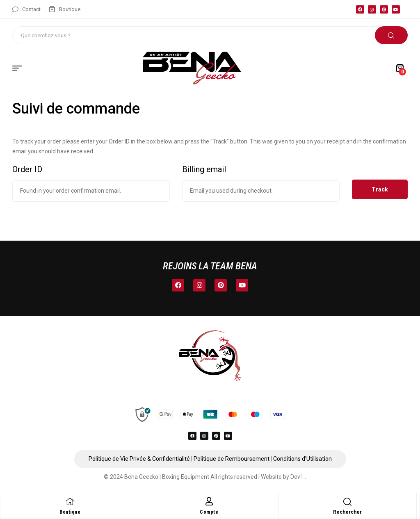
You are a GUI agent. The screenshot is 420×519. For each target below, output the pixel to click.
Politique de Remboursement (232, 459)
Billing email (204, 169)
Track (380, 189)
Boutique (70, 512)
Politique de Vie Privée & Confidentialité (139, 459)
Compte (209, 512)
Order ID (27, 169)
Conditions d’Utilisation (302, 459)
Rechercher (391, 35)
